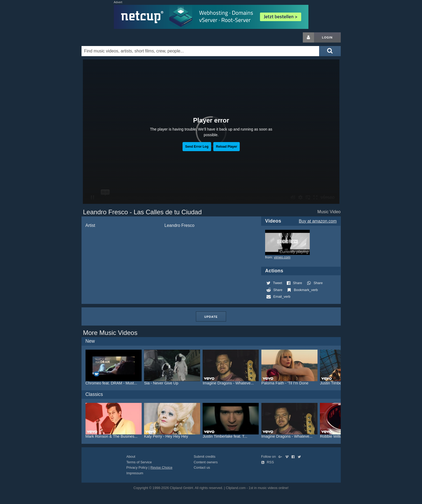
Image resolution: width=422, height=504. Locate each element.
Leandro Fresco (179, 225)
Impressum (135, 473)
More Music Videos (110, 333)
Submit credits (205, 457)
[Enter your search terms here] (200, 51)
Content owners (206, 462)
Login (327, 37)
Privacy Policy (137, 467)
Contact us (202, 467)
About (131, 457)
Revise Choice (162, 467)
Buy (318, 221)
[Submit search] (330, 51)
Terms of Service (139, 462)
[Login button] (308, 37)
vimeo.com (282, 257)
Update (211, 317)
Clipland (110, 37)
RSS (268, 462)
